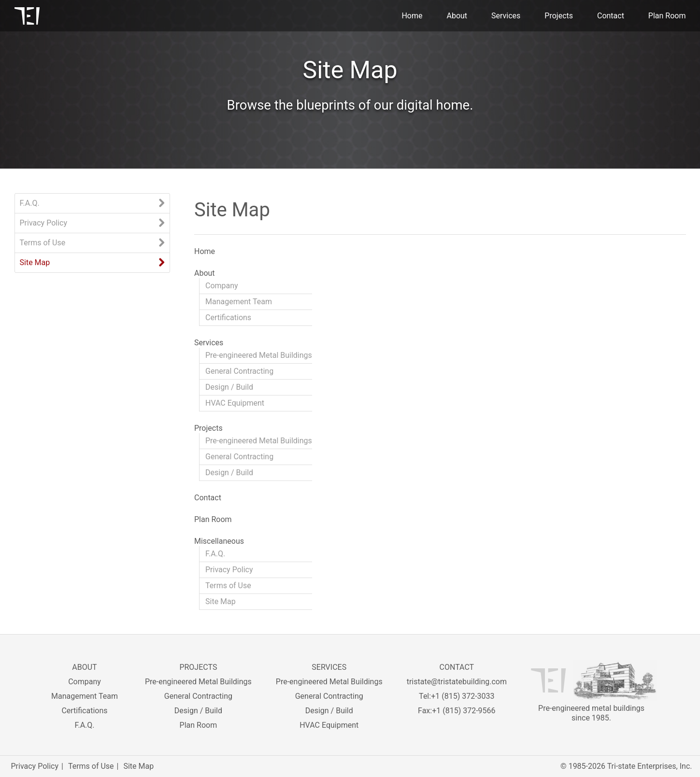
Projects (559, 16)
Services (506, 16)
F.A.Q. (30, 203)
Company (222, 286)
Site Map (35, 262)
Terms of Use (43, 243)
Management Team (239, 302)
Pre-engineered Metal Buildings (259, 355)
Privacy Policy (44, 223)
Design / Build (229, 387)
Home (412, 16)
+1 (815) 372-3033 (463, 696)
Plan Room (667, 16)
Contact (611, 16)
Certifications (228, 318)
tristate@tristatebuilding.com (457, 682)
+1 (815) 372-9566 (464, 711)
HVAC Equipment (235, 403)
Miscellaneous (219, 541)
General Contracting (239, 371)
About (457, 16)
